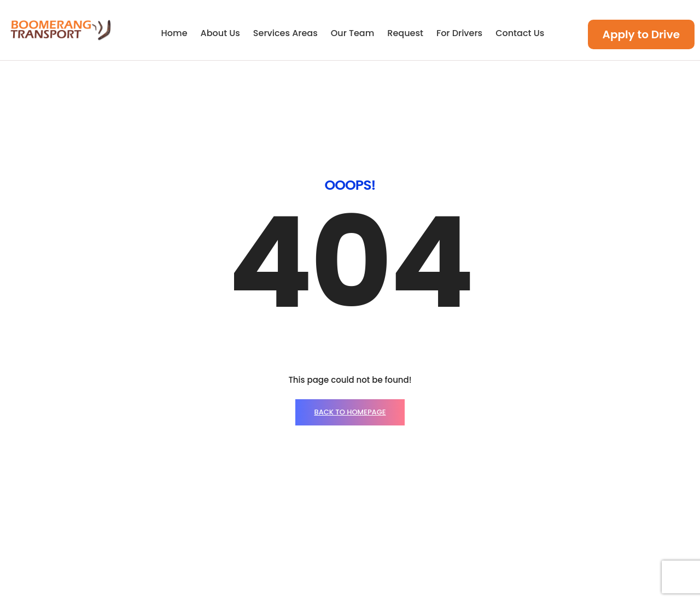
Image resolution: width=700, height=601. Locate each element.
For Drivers (459, 33)
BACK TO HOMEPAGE (350, 309)
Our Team (353, 33)
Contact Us (520, 33)
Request (405, 33)
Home (174, 33)
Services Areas (285, 33)
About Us (220, 33)
